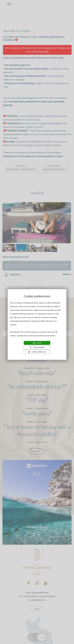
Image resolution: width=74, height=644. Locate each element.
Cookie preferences (37, 352)
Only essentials (37, 347)
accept (37, 343)
